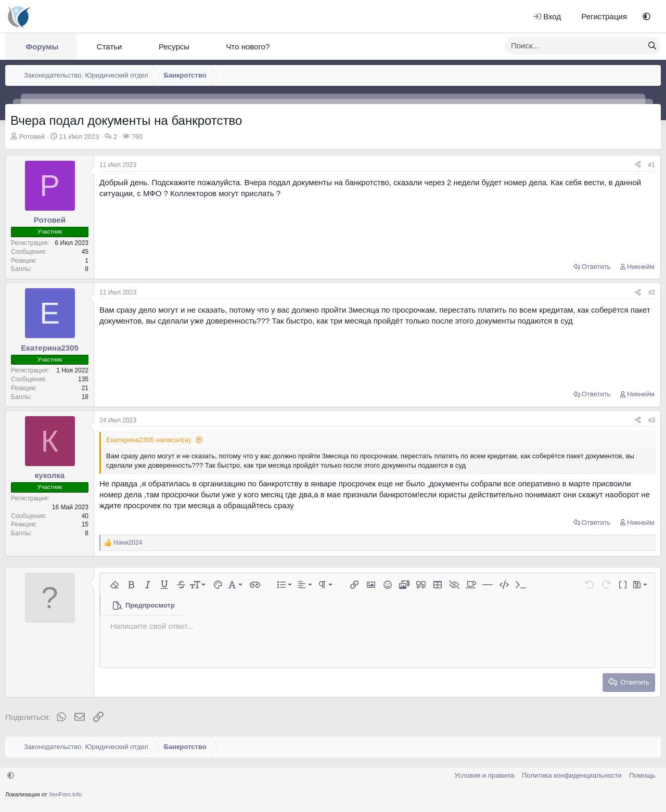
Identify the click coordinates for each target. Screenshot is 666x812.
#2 (652, 292)
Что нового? (248, 47)
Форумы (42, 47)
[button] (646, 16)
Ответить (596, 267)
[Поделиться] (638, 165)
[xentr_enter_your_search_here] (574, 46)
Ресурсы (174, 47)
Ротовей (32, 137)
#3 (652, 420)
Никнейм (641, 267)
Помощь (642, 775)
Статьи (110, 47)
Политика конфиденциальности (572, 775)
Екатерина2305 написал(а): (149, 440)
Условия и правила (484, 775)
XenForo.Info (66, 794)
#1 (652, 165)
